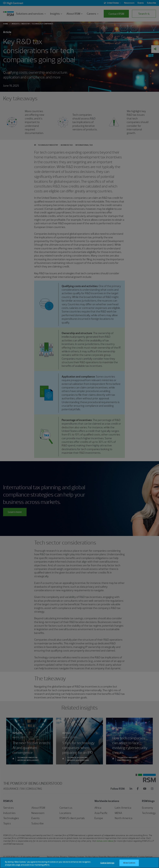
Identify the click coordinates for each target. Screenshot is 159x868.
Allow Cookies (129, 864)
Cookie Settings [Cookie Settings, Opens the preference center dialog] (107, 864)
